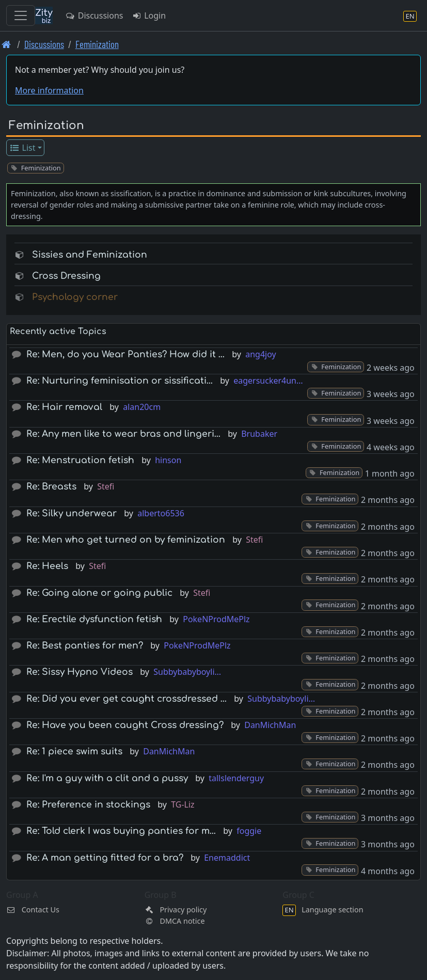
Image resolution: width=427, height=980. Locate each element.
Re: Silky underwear (72, 513)
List (22, 148)
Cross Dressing (66, 276)
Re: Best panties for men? (85, 646)
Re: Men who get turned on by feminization (126, 540)
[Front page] (6, 44)
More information (49, 90)
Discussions (94, 15)
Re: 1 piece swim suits (74, 752)
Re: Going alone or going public (99, 593)
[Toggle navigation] (21, 15)
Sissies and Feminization (90, 255)
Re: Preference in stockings (88, 805)
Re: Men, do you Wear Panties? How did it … (125, 354)
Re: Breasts (51, 487)
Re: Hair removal (64, 407)
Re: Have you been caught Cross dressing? (125, 725)
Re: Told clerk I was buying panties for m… (121, 831)
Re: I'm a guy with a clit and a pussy (107, 778)
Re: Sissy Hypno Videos (80, 672)
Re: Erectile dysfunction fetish (94, 619)
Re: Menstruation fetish (80, 460)
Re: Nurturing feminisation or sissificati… (120, 381)
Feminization (97, 44)
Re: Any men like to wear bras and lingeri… (123, 434)
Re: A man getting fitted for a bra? (105, 858)
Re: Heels (47, 566)
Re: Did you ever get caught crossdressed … (126, 699)
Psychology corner (75, 297)
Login (148, 15)
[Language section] (410, 16)
